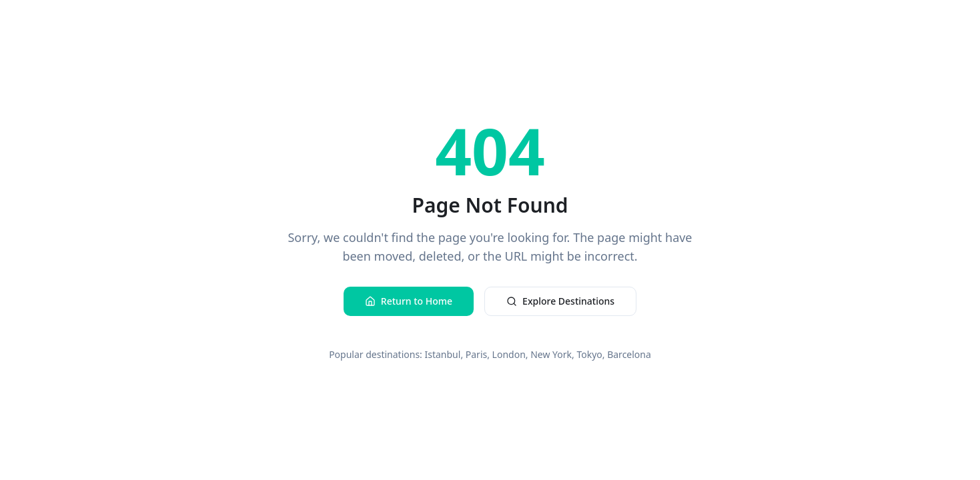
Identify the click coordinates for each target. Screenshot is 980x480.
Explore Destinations (560, 301)
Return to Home (409, 301)
